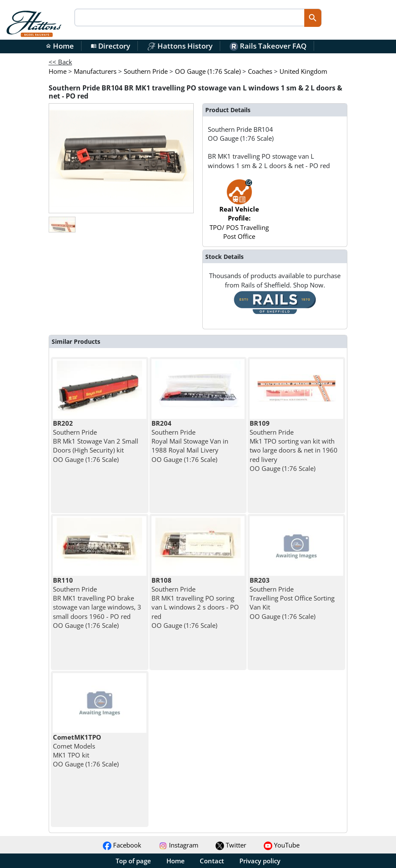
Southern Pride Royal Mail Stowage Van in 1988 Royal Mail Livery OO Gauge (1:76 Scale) (190, 441)
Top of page (133, 861)
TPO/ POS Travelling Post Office (239, 214)
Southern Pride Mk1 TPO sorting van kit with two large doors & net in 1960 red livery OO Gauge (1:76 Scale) (294, 446)
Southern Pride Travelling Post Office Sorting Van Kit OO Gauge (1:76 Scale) (292, 598)
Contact (212, 861)
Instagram (179, 845)
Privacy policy (260, 861)
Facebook (122, 845)
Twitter (231, 845)
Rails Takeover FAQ (268, 46)
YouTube (282, 845)
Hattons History (180, 46)
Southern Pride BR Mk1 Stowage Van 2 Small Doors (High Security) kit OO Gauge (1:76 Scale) (96, 441)
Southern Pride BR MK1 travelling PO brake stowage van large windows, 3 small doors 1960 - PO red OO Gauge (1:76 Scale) (97, 603)
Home (60, 46)
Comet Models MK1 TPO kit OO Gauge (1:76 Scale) (86, 751)
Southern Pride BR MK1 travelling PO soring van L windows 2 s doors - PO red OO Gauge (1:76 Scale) (195, 603)
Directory (111, 46)
